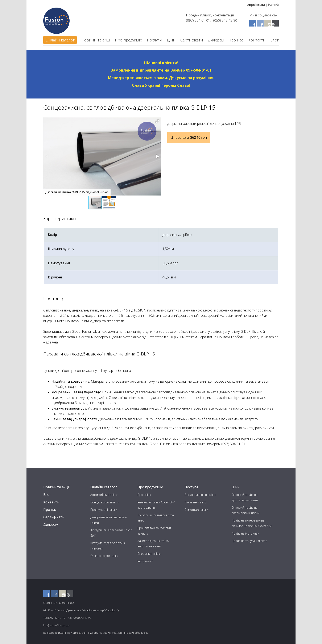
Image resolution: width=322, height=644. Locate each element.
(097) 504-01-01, (198, 20)
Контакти (257, 40)
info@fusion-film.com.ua (56, 625)
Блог (274, 40)
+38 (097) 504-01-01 (55, 618)
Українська (256, 5)
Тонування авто (196, 502)
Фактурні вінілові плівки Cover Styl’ (111, 533)
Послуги (154, 40)
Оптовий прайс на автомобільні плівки (246, 510)
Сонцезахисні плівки (104, 502)
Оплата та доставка (104, 556)
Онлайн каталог (60, 40)
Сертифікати (192, 40)
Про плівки (145, 495)
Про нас (236, 40)
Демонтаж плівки (196, 510)
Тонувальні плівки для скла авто (156, 518)
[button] (157, 121)
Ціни (171, 40)
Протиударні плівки (104, 510)
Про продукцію (129, 40)
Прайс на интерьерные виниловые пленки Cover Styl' (252, 523)
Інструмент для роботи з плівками (108, 546)
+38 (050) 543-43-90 (80, 618)
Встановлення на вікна (200, 495)
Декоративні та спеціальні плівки (109, 520)
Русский (273, 5)
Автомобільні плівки (104, 495)
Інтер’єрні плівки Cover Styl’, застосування (156, 505)
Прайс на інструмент (246, 533)
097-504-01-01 (199, 70)
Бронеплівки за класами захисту (154, 531)
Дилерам (216, 40)
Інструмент (145, 561)
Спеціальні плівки (149, 554)
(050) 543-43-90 (225, 20)
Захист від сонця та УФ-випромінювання (154, 544)
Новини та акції (96, 40)
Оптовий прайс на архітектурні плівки (245, 497)
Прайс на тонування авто (249, 541)
